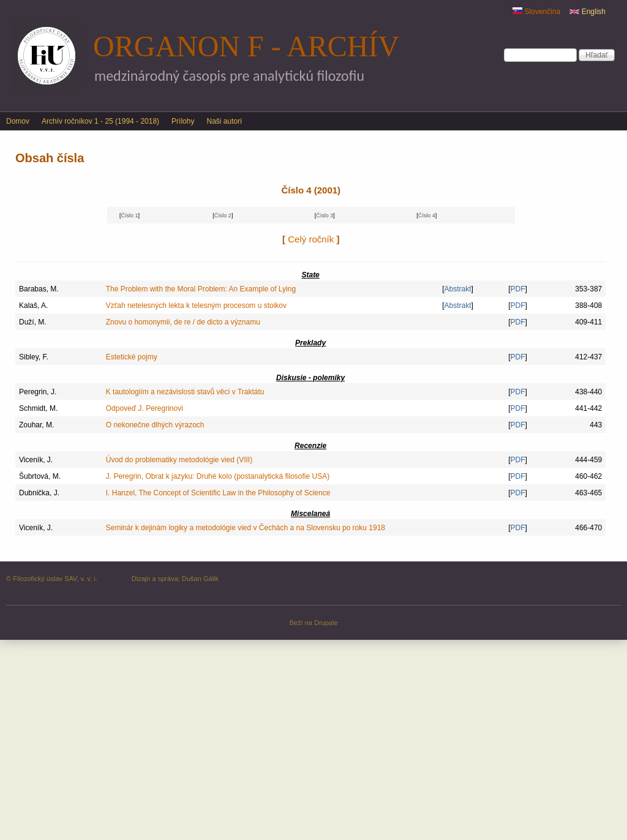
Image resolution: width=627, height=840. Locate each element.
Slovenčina (536, 12)
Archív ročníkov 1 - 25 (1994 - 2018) (100, 121)
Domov (18, 121)
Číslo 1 (129, 216)
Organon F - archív (246, 46)
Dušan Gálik (200, 579)
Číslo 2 (223, 216)
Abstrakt (458, 289)
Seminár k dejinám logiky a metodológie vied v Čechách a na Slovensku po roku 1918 (246, 528)
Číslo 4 (427, 216)
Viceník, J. (36, 460)
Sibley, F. (34, 357)
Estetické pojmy (132, 357)
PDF (518, 289)
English (588, 12)
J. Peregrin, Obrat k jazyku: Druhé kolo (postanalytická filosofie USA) (218, 476)
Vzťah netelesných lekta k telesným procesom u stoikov (196, 306)
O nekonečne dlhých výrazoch (155, 425)
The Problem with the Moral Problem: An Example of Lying (201, 289)
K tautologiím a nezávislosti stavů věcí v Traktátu (185, 392)
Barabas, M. (39, 289)
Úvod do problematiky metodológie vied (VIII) (179, 460)
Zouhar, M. (36, 425)
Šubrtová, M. (40, 476)
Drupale (326, 623)
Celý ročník (311, 239)
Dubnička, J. (39, 493)
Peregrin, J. (38, 392)
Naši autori (224, 121)
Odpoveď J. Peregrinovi (145, 408)
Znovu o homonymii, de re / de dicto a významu (183, 322)
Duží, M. (33, 322)
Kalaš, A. (33, 306)
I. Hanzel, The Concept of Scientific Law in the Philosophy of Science (218, 493)
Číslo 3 (325, 216)
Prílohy (183, 121)
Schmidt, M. (38, 408)
